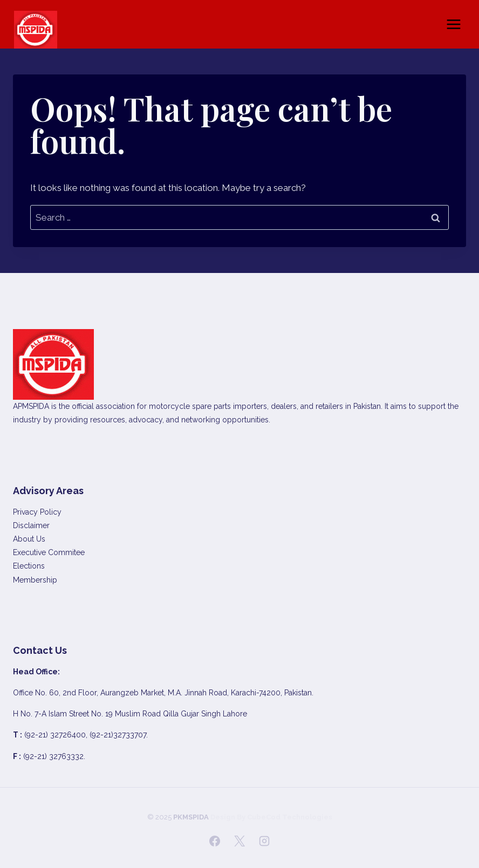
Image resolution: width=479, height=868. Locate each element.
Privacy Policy (37, 512)
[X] (239, 841)
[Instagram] (264, 841)
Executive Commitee (49, 552)
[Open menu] (453, 24)
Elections (29, 566)
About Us (29, 539)
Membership (35, 580)
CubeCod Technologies (290, 817)
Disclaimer (31, 525)
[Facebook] (215, 841)
